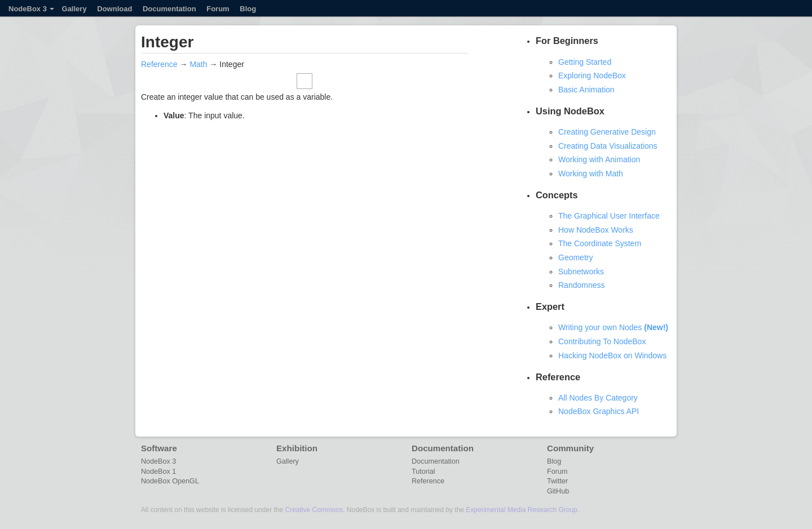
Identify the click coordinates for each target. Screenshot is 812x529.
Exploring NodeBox (592, 75)
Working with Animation (599, 159)
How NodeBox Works (596, 230)
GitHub (558, 491)
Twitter (557, 481)
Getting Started (585, 62)
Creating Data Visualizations (608, 146)
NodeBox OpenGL (170, 481)
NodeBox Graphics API (599, 411)
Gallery (74, 9)
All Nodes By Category (598, 398)
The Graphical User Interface (609, 216)
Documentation (169, 9)
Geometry (575, 257)
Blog (248, 9)
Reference (159, 64)
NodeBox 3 (31, 9)
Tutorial (423, 472)
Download (114, 9)
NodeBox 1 (158, 472)
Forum (218, 9)
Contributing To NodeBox (602, 341)
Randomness (582, 285)
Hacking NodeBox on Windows (612, 355)
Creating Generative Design (607, 132)
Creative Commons (314, 510)
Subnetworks (581, 272)
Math (198, 64)
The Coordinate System (600, 243)
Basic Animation (586, 90)
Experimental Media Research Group (521, 510)
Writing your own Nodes (613, 327)
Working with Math (591, 174)
